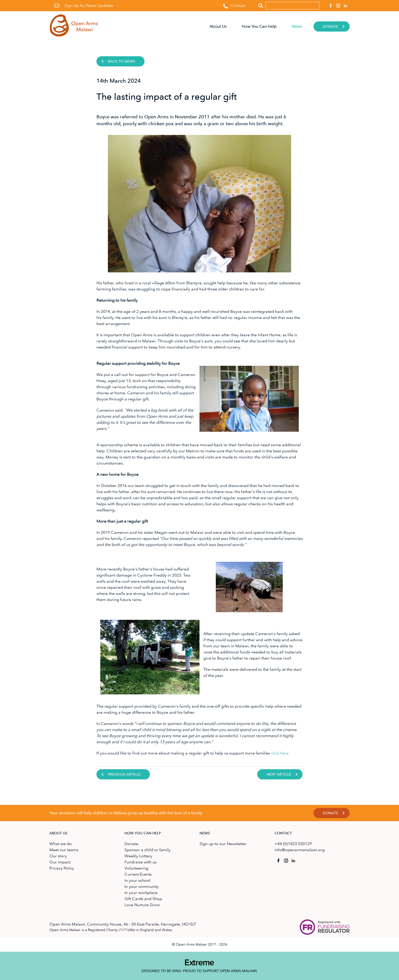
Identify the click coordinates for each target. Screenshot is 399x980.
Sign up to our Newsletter (223, 844)
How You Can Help (259, 26)
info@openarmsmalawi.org (300, 850)
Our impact (60, 862)
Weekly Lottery (138, 856)
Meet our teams (64, 850)
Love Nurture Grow (142, 905)
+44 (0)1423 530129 (293, 844)
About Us (218, 26)
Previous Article (124, 774)
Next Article (279, 774)
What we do (61, 844)
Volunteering (136, 868)
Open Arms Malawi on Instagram (337, 4)
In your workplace (141, 893)
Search (260, 6)
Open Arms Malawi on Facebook (330, 4)
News (297, 26)
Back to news (122, 61)
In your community (142, 886)
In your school (137, 880)
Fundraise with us (140, 862)
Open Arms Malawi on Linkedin (345, 4)
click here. (280, 753)
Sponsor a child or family (147, 850)
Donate (331, 27)
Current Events (138, 874)
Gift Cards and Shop (143, 899)
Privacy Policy (62, 868)
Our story (58, 856)
